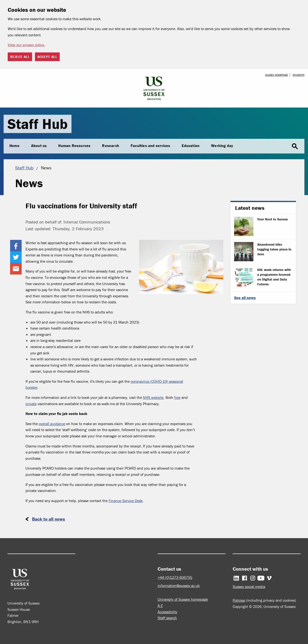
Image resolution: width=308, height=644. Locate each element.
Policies (239, 600)
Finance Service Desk (126, 501)
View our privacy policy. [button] (26, 45)
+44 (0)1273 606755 (175, 577)
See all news (245, 298)
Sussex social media (249, 587)
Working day (222, 146)
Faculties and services (150, 146)
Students (298, 75)
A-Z (160, 606)
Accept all (47, 57)
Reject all (20, 57)
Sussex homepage (276, 75)
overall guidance (52, 424)
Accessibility (167, 612)
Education (191, 146)
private (31, 404)
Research (111, 146)
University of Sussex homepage (183, 599)
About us (39, 146)
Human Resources (74, 146)
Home (14, 146)
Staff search (167, 618)
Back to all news (48, 519)
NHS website (153, 397)
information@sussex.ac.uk (179, 586)
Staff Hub (38, 124)
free (177, 397)
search (295, 147)
